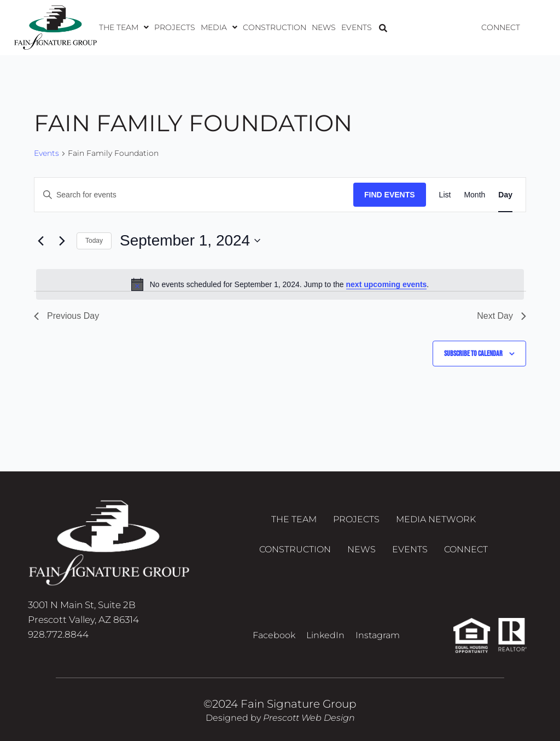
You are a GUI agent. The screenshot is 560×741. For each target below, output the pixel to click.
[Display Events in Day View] (505, 195)
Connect (501, 27)
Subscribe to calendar (473, 354)
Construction (275, 27)
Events (357, 27)
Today (94, 241)
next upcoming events (387, 284)
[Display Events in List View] (445, 195)
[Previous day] (40, 241)
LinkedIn (325, 635)
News (324, 27)
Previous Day (66, 316)
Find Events (390, 195)
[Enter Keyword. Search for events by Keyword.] (194, 195)
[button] (124, 27)
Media (219, 27)
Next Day (501, 316)
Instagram (378, 635)
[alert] (280, 284)
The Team (124, 27)
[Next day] (62, 241)
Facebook (274, 635)
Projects (175, 27)
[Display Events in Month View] (474, 195)
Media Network (436, 519)
